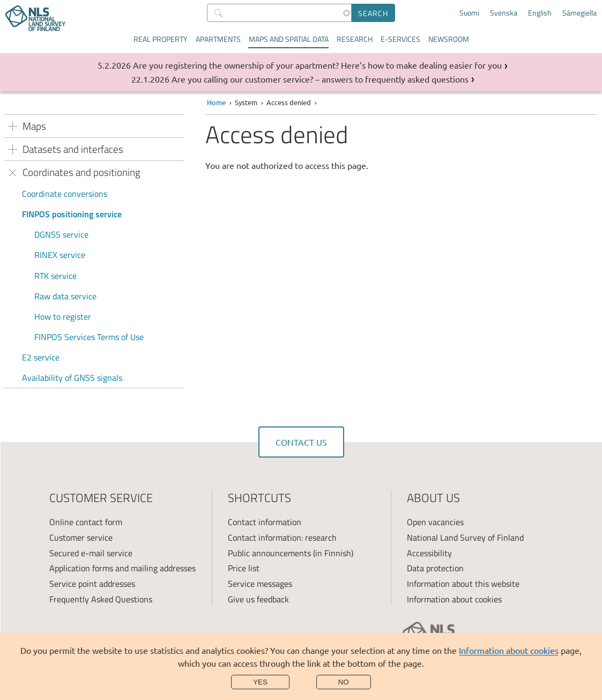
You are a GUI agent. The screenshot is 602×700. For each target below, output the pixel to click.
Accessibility (429, 553)
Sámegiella (579, 13)
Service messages (260, 584)
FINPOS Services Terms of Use (89, 337)
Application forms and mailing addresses (122, 568)
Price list (244, 568)
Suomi (469, 13)
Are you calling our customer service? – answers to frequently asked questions (320, 79)
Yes (260, 682)
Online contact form (86, 522)
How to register (63, 316)
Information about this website (463, 584)
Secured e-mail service (91, 553)
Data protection (435, 568)
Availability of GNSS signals (72, 378)
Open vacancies (435, 522)
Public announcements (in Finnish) (291, 553)
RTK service (55, 276)
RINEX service (60, 255)
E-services (400, 39)
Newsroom (449, 39)
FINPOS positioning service (72, 214)
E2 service (41, 357)
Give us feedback (258, 599)
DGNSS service (61, 234)
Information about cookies (509, 650)
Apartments (218, 39)
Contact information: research (282, 537)
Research (355, 39)
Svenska (504, 13)
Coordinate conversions (65, 194)
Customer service (81, 537)
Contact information (265, 522)
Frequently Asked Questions (101, 599)
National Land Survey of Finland (465, 537)
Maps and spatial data (289, 39)
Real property (161, 39)
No (344, 682)
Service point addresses (92, 584)
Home (216, 102)
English (540, 13)
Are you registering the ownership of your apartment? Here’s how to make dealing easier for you (317, 65)
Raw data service (65, 296)
